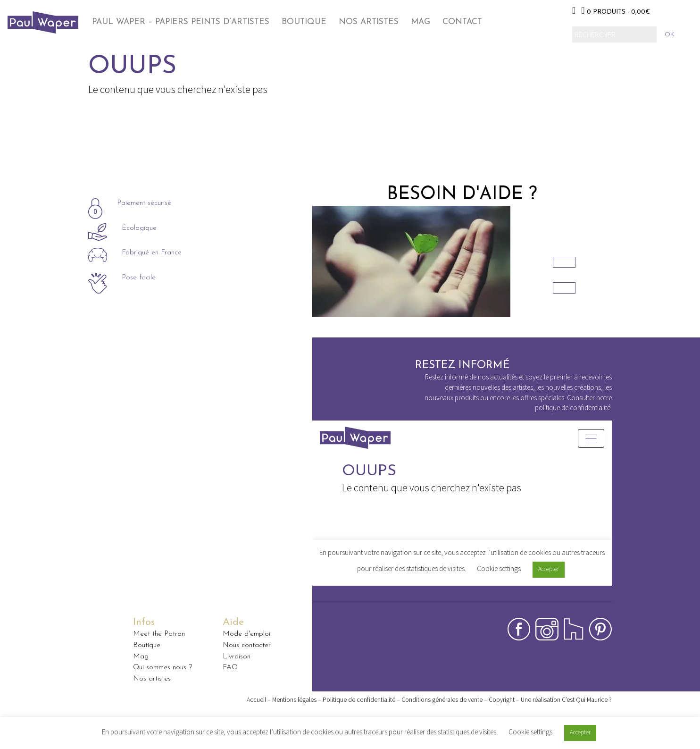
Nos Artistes (369, 22)
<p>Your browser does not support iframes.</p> (462, 517)
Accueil (256, 699)
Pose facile (139, 278)
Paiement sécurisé (144, 204)
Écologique (139, 229)
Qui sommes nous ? (162, 667)
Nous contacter (247, 645)
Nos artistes (152, 679)
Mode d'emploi (246, 634)
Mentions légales (294, 699)
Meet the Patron (159, 634)
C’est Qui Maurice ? (587, 699)
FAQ (230, 667)
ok (669, 35)
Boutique (304, 22)
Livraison (237, 656)
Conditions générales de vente (442, 699)
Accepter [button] (580, 732)
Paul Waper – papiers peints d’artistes (181, 22)
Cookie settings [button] (530, 732)
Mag (421, 22)
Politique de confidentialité (359, 699)
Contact (462, 22)
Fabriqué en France (152, 253)
